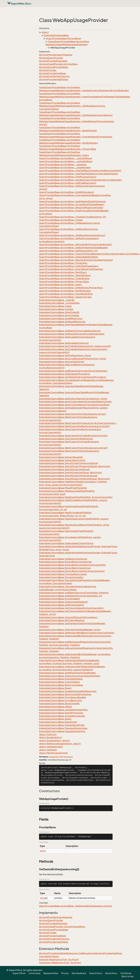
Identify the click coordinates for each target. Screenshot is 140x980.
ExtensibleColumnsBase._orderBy (57, 300)
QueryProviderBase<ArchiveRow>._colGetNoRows (66, 161)
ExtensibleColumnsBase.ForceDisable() (60, 599)
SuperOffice (54, 757)
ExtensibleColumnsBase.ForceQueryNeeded (62, 697)
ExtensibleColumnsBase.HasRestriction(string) (63, 559)
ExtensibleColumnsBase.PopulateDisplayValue (63, 728)
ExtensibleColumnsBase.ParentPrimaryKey (61, 713)
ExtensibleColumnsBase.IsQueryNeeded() (61, 457)
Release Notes (51, 973)
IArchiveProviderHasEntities (54, 79)
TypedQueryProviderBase (62, 42)
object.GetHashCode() (51, 747)
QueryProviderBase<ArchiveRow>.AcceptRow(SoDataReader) (72, 204)
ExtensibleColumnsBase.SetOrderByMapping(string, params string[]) (75, 346)
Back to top (128, 976)
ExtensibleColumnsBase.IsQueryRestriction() (62, 460)
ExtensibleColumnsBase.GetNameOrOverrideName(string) (70, 331)
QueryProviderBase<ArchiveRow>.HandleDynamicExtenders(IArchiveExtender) (80, 180)
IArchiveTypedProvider (51, 64)
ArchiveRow (74, 38)
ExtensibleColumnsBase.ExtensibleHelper (61, 679)
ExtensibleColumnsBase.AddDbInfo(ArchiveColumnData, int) (71, 596)
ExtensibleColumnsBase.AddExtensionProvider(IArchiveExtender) (73, 371)
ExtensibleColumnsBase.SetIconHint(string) (62, 362)
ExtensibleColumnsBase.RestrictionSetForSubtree (65, 694)
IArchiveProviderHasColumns (54, 76)
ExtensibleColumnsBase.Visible (55, 306)
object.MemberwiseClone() (53, 753)
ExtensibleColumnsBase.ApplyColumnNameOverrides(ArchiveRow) (74, 405)
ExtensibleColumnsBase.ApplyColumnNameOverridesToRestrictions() (75, 402)
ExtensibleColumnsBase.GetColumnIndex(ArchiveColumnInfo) (71, 608)
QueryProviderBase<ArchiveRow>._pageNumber (65, 167)
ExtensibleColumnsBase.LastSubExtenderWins (63, 710)
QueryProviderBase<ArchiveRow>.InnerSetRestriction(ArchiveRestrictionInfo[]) (80, 171)
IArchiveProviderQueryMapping (56, 55)
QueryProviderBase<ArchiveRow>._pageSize (63, 165)
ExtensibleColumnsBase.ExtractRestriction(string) (65, 568)
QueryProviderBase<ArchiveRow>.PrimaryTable (64, 282)
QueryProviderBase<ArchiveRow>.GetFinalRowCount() (68, 183)
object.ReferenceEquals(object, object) (60, 744)
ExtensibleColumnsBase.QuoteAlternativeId (62, 716)
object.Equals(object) (50, 737)
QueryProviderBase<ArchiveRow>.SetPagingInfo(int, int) (68, 251)
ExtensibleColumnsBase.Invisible (56, 309)
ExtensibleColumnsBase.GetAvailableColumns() (64, 343)
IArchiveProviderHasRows (52, 73)
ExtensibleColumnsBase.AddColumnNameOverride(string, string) (73, 399)
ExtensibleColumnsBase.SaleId (55, 719)
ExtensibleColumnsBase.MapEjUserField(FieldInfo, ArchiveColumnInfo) (76, 497)
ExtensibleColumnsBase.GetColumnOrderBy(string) (66, 439)
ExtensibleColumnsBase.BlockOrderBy (59, 704)
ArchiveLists (68, 757)
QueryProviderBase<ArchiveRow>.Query (60, 285)
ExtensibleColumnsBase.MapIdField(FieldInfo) (63, 488)
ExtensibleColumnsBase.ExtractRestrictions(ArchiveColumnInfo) (72, 565)
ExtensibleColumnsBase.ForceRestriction (61, 700)
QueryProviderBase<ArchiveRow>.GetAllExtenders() (66, 192)
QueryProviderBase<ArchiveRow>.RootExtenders (65, 291)
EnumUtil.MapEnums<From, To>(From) (59, 960)
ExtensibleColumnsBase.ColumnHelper (59, 682)
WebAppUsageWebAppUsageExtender (66, 45)
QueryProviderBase (56, 38)
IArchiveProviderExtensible (53, 61)
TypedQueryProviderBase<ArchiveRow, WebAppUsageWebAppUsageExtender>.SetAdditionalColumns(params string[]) (77, 121)
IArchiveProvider (48, 70)
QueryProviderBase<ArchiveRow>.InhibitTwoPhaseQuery (69, 266)
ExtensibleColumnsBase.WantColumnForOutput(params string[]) (72, 414)
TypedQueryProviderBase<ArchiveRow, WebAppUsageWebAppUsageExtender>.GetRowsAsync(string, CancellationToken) (72, 106)
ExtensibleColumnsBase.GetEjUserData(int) (62, 605)
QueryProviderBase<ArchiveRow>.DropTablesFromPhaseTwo (71, 269)
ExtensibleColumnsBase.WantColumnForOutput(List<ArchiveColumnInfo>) (78, 423)
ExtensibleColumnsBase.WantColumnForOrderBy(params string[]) (73, 436)
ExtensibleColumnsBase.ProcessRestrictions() (63, 574)
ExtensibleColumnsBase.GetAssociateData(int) (63, 602)
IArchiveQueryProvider (51, 58)
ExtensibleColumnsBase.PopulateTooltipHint (62, 731)
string (43, 851)
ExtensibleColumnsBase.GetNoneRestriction (62, 322)
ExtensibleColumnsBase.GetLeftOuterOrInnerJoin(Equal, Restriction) (75, 466)
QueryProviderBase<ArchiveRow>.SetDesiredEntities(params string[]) (76, 906)
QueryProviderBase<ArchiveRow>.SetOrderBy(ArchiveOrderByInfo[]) (75, 244)
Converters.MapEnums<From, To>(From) (60, 963)
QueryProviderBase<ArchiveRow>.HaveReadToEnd (66, 294)
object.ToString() (48, 734)
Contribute (126, 973)
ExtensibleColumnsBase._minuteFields (59, 303)
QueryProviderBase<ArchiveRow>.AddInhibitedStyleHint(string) (72, 201)
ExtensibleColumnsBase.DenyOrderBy (59, 315)
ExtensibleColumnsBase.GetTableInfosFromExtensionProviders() (72, 377)
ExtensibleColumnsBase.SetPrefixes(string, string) (65, 355)
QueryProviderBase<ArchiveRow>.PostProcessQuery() (68, 177)
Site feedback (79, 973)
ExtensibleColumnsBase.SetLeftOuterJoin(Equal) (64, 469)
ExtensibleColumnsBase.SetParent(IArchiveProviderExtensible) (72, 334)
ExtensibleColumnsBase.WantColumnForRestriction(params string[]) (74, 426)
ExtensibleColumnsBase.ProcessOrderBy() (61, 577)
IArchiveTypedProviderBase (54, 67)
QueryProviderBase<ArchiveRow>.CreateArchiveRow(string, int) (72, 217)
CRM (61, 757)
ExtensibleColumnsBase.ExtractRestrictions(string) (65, 562)
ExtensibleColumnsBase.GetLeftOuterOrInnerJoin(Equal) (68, 463)
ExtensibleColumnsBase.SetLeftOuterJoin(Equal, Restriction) (70, 473)
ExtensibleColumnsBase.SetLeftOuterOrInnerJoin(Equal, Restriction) (74, 479)
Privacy (65, 973)
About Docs (111, 973)
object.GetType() (48, 750)
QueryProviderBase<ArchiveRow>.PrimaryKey (63, 263)
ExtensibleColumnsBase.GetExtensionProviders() (65, 374)
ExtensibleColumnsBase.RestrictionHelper (61, 685)
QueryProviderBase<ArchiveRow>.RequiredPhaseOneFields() (71, 208)
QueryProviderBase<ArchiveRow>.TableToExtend (65, 275)
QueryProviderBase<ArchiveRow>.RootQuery (63, 272)
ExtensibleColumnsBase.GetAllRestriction (61, 319)
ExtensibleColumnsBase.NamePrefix (58, 722)
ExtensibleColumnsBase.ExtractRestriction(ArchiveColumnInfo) (72, 571)
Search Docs (96, 973)
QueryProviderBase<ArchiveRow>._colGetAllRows (66, 158)
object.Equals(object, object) (54, 740)
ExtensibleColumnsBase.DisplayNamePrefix (62, 725)
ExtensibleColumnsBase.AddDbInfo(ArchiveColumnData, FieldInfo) (74, 593)
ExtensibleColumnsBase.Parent (55, 688)
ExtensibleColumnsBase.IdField (55, 707)
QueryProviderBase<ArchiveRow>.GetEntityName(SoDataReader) (74, 248)
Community (35, 973)
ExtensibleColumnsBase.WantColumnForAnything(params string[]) (73, 448)
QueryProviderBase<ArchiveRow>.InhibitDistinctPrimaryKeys (71, 288)
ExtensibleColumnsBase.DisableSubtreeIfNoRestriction (68, 691)
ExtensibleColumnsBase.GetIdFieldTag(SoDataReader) (67, 673)
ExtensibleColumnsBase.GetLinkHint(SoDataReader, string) (70, 630)
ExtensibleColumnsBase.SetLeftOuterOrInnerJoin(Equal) (68, 476)
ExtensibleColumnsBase (56, 35)
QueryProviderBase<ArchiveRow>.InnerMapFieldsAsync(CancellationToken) (79, 174)
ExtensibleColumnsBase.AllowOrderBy (59, 312)
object (45, 32)
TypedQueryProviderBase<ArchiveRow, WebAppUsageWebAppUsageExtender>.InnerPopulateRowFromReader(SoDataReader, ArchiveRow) (85, 97)
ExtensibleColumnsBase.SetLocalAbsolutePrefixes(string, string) (72, 359)
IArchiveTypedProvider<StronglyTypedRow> (62, 927)
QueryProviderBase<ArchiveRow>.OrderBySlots (64, 278)
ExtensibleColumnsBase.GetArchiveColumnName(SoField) (70, 676)
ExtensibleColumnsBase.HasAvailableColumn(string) (66, 543)
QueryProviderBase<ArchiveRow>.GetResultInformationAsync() (72, 235)
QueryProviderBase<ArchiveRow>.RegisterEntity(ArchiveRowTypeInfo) (76, 260)
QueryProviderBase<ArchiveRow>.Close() (61, 220)
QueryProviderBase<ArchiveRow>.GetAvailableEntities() (69, 257)
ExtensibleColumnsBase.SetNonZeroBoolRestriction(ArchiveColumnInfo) (77, 633)
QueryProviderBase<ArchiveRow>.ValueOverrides (65, 297)
